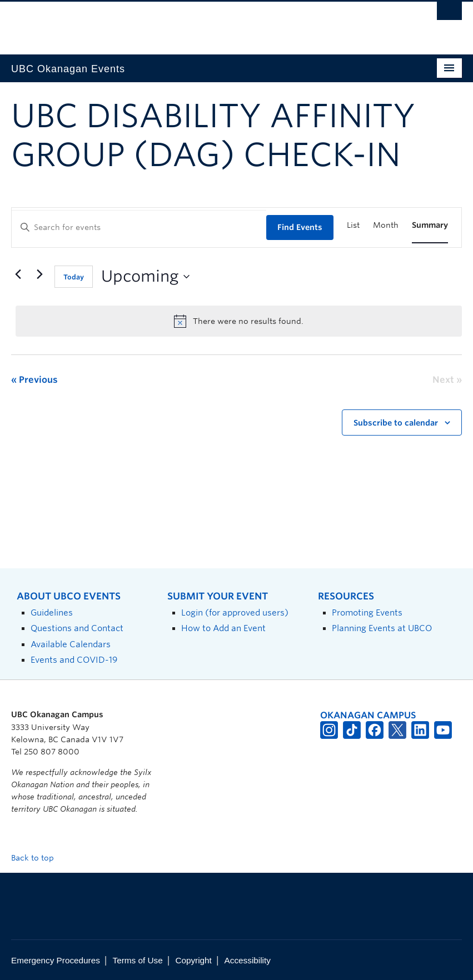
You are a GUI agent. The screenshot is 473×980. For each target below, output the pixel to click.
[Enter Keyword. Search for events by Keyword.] (139, 227)
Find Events (300, 227)
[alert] (239, 321)
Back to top (38, 858)
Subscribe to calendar (396, 423)
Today (74, 277)
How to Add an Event (223, 628)
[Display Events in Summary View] (430, 225)
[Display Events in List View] (353, 225)
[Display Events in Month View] (386, 225)
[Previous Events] (18, 274)
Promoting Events (367, 612)
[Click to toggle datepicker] (145, 277)
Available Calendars (71, 644)
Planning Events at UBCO (382, 628)
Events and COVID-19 (74, 660)
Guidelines (52, 612)
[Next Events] (39, 274)
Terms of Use (138, 960)
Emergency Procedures (56, 960)
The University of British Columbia (203, 23)
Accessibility (248, 960)
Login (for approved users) (235, 612)
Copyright (193, 960)
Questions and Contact (77, 628)
